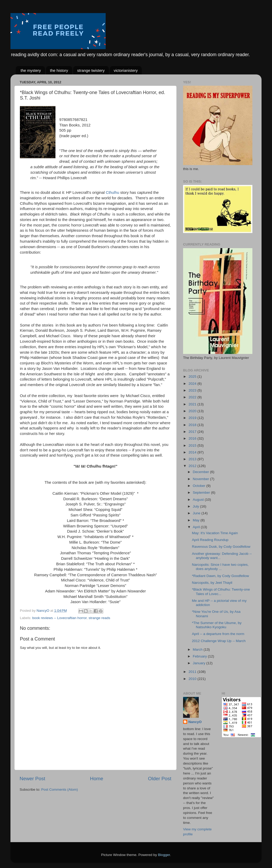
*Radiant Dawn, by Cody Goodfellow (220, 576)
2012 (193, 466)
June (197, 513)
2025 (193, 377)
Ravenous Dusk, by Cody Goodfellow (221, 547)
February (200, 656)
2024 (193, 384)
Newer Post (32, 779)
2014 (193, 452)
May (197, 520)
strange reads (100, 618)
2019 (193, 418)
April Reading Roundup (210, 540)
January (200, 663)
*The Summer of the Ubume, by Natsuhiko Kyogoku (217, 625)
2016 (193, 438)
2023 (193, 390)
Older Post (160, 779)
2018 (193, 425)
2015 (193, 445)
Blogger (164, 855)
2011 (193, 672)
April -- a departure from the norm (218, 634)
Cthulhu (112, 193)
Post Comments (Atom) (60, 790)
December (201, 472)
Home (97, 779)
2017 (193, 432)
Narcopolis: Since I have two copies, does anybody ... (220, 567)
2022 (193, 397)
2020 (193, 411)
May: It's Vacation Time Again (215, 533)
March (198, 649)
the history (59, 70)
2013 (193, 459)
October (200, 486)
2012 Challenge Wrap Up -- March (219, 641)
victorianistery (126, 70)
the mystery (31, 70)
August (199, 500)
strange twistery (91, 70)
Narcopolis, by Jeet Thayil (212, 583)
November (201, 479)
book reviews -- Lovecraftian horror (59, 618)
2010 (193, 679)
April (197, 527)
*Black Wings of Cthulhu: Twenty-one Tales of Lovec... (221, 592)
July (196, 506)
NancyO (195, 722)
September (202, 493)
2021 (193, 404)
